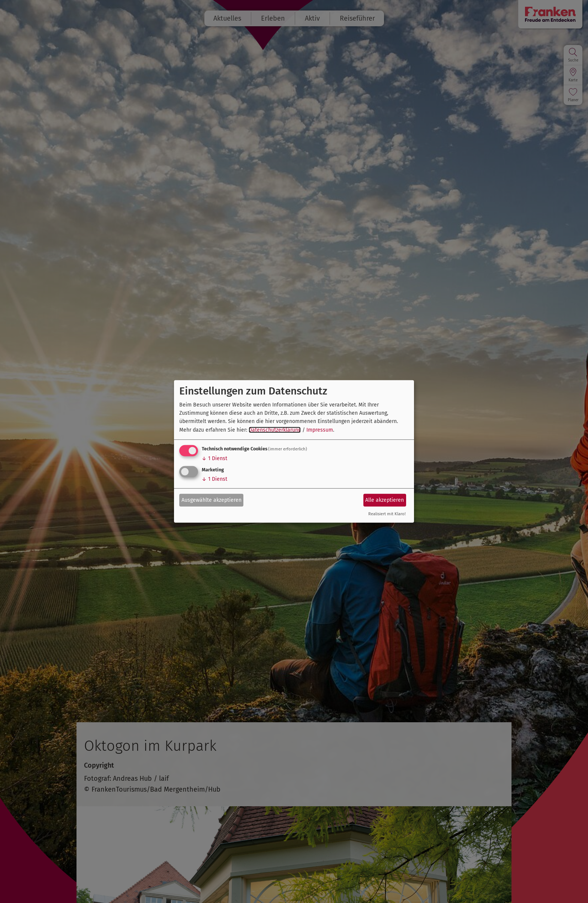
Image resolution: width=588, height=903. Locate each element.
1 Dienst (214, 458)
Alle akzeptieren (385, 500)
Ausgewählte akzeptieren (211, 500)
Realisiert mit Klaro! (387, 514)
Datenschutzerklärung (275, 430)
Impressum (320, 430)
